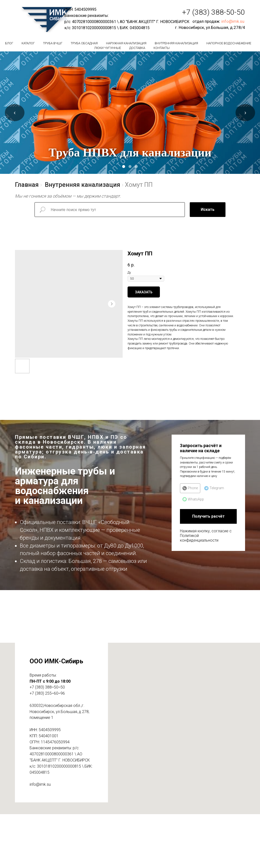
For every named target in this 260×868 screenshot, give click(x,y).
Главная (27, 185)
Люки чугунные (108, 48)
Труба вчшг (53, 43)
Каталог (28, 43)
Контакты (162, 48)
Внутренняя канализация (176, 43)
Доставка (137, 48)
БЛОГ (9, 43)
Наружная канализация (126, 43)
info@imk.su (233, 21)
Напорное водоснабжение (229, 43)
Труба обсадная (84, 43)
